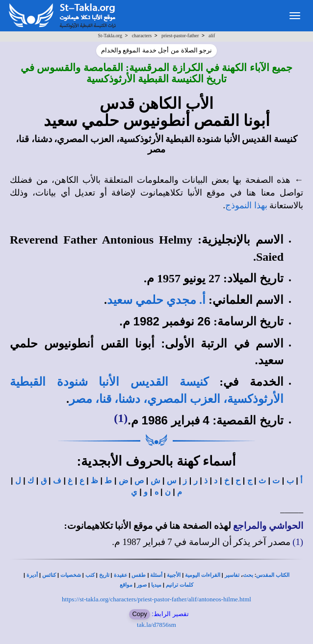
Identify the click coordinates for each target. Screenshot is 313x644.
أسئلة (156, 575)
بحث (248, 575)
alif (212, 36)
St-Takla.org (110, 36)
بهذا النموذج (246, 205)
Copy (139, 614)
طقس (139, 575)
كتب (90, 575)
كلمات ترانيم (180, 585)
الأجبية (174, 575)
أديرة (32, 575)
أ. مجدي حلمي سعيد (156, 300)
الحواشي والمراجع (268, 526)
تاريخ (104, 575)
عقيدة (121, 575)
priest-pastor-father (180, 36)
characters (142, 36)
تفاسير (232, 575)
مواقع (126, 585)
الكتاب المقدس (273, 575)
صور (142, 585)
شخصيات (71, 575)
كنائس (49, 575)
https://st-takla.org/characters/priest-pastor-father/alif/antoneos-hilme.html (156, 599)
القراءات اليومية (203, 575)
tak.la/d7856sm (156, 625)
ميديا (156, 585)
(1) (121, 418)
